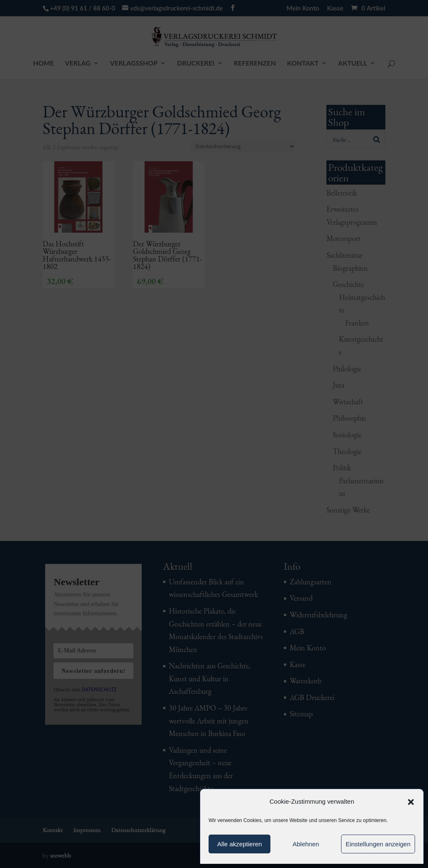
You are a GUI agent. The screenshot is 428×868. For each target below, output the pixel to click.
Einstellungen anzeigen (378, 844)
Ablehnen (306, 844)
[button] (411, 802)
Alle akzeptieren (240, 844)
